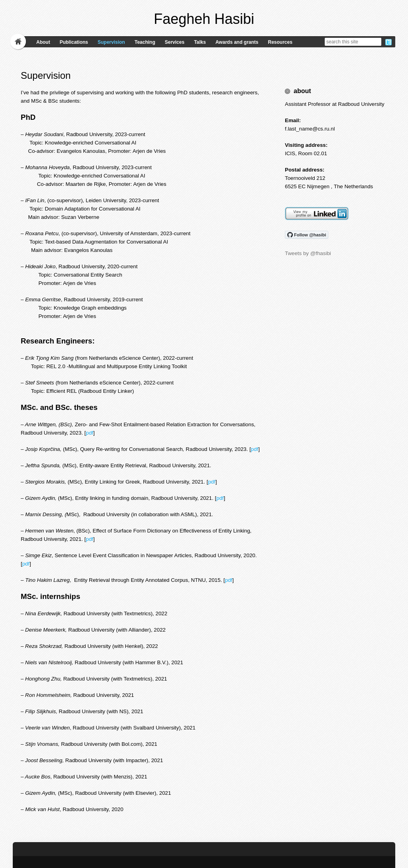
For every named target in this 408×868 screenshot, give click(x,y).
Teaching (145, 42)
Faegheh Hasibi (204, 19)
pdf (90, 433)
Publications (74, 42)
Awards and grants (237, 42)
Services (174, 42)
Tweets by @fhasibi (308, 253)
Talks (200, 42)
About (43, 42)
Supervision (111, 42)
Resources (280, 42)
